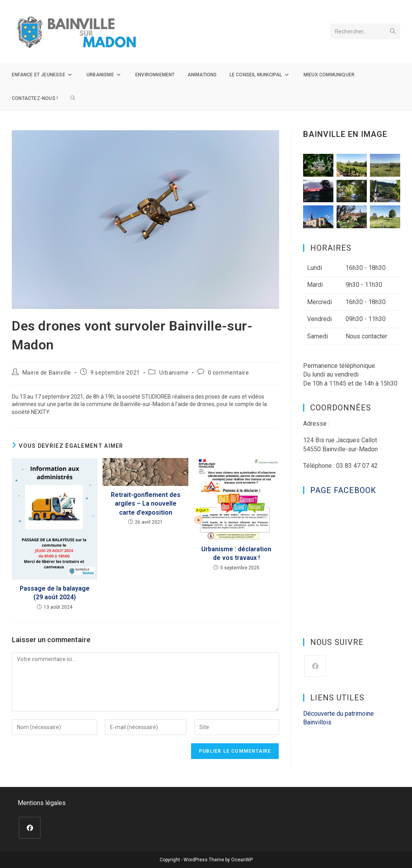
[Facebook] (315, 666)
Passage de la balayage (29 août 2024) (55, 593)
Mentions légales (42, 803)
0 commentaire (229, 373)
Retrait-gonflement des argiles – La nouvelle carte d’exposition (146, 504)
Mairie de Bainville (47, 373)
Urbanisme (174, 373)
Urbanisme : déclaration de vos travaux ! (236, 553)
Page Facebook (343, 490)
